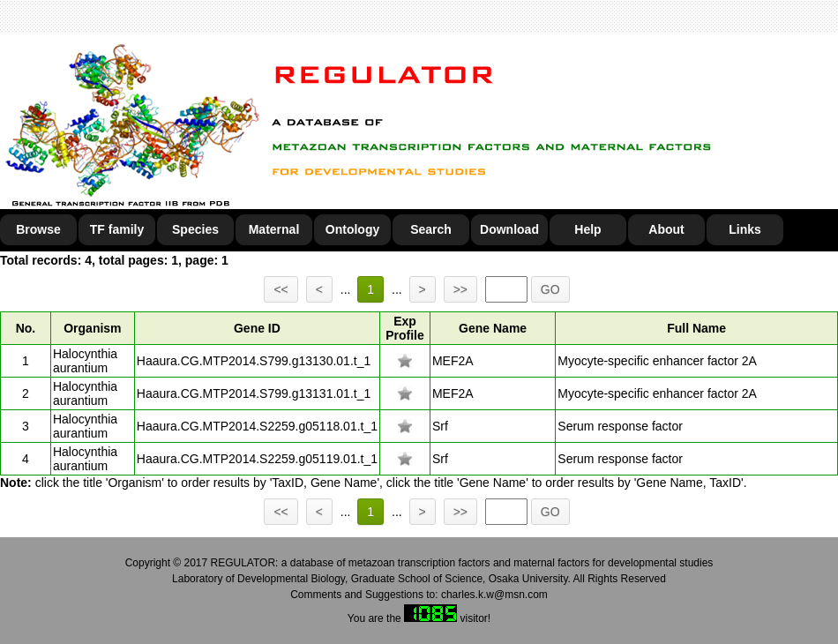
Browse (38, 229)
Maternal (274, 229)
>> (460, 289)
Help (587, 229)
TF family (117, 229)
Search (431, 229)
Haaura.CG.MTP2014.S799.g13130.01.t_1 (254, 361)
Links (745, 229)
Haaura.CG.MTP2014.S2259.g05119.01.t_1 (257, 459)
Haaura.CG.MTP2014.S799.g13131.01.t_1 (254, 393)
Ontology (352, 229)
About (666, 229)
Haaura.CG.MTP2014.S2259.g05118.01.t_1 (257, 426)
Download (509, 229)
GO (550, 289)
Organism (92, 328)
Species (195, 229)
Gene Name (493, 328)
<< (281, 289)
